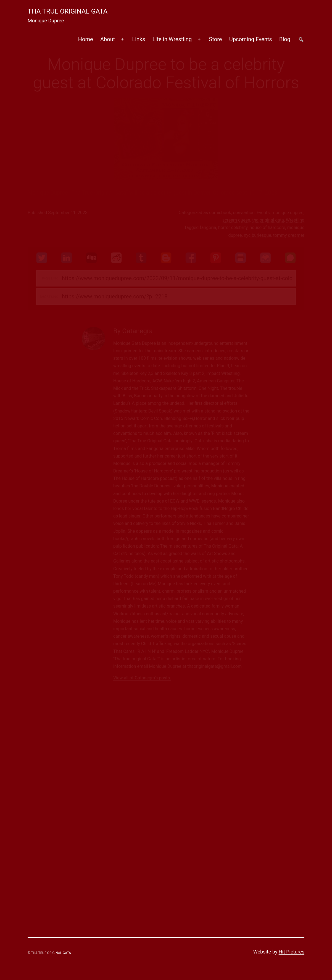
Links (139, 39)
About (108, 39)
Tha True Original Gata (68, 11)
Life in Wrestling (172, 39)
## (301, 39)
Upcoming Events (251, 39)
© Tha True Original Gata (49, 953)
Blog (285, 39)
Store (216, 39)
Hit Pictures (292, 952)
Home (86, 39)
